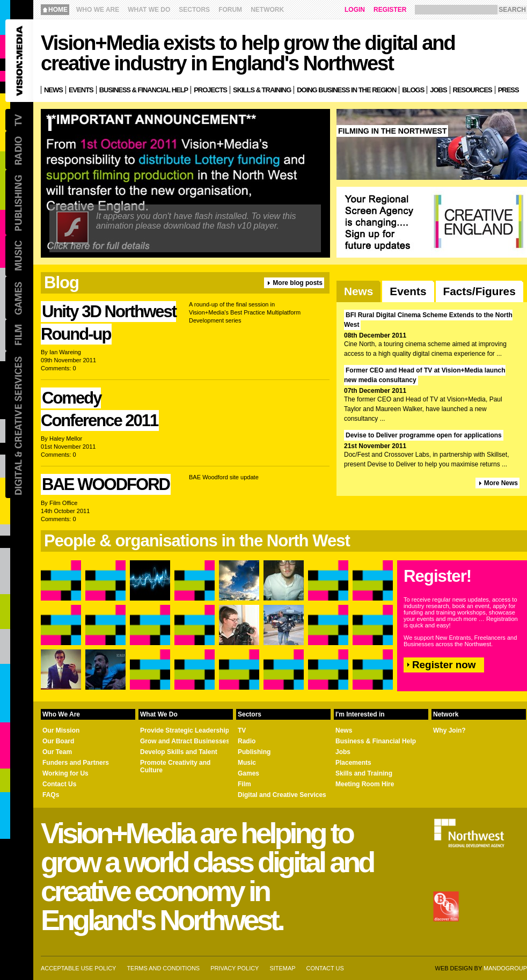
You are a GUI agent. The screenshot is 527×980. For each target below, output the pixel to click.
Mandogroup (505, 968)
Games (248, 773)
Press (508, 90)
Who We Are (98, 10)
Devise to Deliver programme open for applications (424, 435)
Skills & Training (262, 90)
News (358, 291)
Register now (444, 665)
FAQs (51, 795)
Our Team (57, 752)
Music (247, 763)
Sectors (194, 10)
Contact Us (59, 784)
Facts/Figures (480, 291)
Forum (230, 10)
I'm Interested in (360, 714)
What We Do (149, 10)
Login (355, 10)
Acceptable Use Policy (78, 968)
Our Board (58, 741)
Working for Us (65, 773)
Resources (473, 90)
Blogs (413, 90)
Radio (247, 741)
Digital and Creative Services (282, 795)
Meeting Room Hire (365, 784)
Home (58, 10)
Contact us (325, 968)
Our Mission (61, 730)
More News (501, 483)
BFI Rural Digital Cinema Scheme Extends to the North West (428, 320)
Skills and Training (364, 773)
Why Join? (449, 730)
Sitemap (282, 968)
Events (408, 291)
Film (244, 784)
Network (267, 10)
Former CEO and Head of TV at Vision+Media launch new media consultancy (425, 375)
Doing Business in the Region (346, 90)
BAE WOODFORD (106, 484)
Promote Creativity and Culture (175, 766)
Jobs (438, 90)
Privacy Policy (235, 968)
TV (242, 730)
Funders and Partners (76, 763)
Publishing (254, 752)
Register (390, 10)
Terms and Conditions (163, 968)
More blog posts (298, 283)
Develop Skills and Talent (179, 752)
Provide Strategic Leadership (185, 730)
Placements (353, 763)
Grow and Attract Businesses (185, 741)
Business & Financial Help (376, 741)
